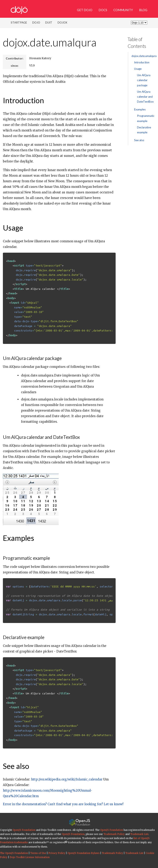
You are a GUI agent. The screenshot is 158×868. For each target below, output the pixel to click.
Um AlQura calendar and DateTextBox (145, 97)
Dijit (49, 22)
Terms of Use (38, 853)
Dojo (36, 22)
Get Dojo (85, 10)
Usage (13, 228)
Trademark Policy (114, 834)
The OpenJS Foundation (14, 853)
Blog (143, 10)
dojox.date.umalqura (50, 42)
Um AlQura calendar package (144, 80)
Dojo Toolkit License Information (30, 857)
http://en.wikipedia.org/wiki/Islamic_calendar (67, 779)
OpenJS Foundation (24, 830)
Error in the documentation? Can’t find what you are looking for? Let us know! (63, 804)
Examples (19, 538)
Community (123, 10)
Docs (103, 10)
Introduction (23, 100)
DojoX (62, 22)
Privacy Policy (57, 853)
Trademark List (139, 834)
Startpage (19, 22)
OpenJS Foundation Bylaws (84, 853)
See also (16, 766)
